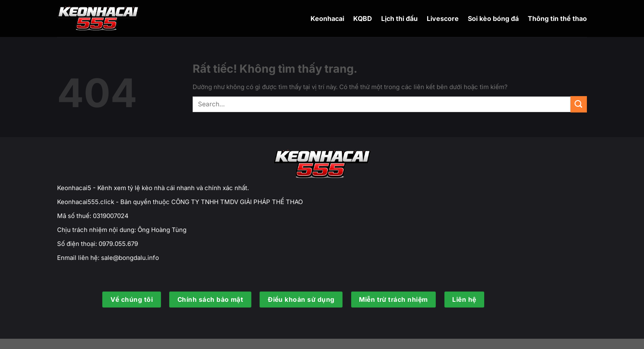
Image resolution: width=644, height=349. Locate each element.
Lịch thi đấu (399, 18)
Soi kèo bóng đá (493, 18)
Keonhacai (327, 18)
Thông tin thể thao (557, 18)
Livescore (443, 18)
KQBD (363, 18)
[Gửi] (579, 104)
